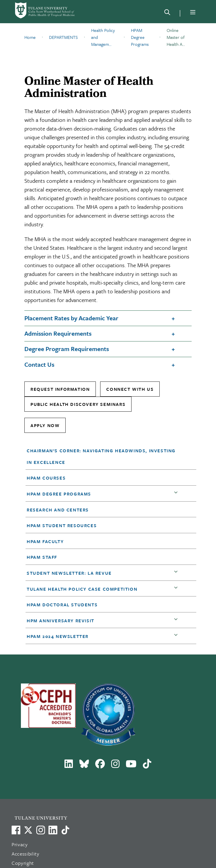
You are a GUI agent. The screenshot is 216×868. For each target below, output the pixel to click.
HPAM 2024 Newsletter (58, 636)
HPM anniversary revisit (61, 621)
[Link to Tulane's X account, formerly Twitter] (28, 830)
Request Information (60, 389)
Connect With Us (130, 389)
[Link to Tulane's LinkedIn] (53, 830)
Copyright (23, 863)
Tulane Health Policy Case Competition (82, 589)
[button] (104, 456)
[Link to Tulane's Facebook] (41, 830)
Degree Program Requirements (67, 349)
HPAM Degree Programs (59, 494)
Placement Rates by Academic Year (71, 318)
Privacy (20, 844)
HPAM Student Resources (62, 525)
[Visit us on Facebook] (16, 830)
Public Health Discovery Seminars (78, 404)
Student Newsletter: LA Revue (69, 573)
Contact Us (39, 364)
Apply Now (45, 425)
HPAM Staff (42, 557)
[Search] (167, 13)
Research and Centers (58, 510)
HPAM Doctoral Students (62, 605)
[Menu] (193, 12)
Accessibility (26, 854)
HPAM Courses (46, 478)
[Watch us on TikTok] (65, 830)
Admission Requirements (58, 333)
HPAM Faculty (45, 541)
